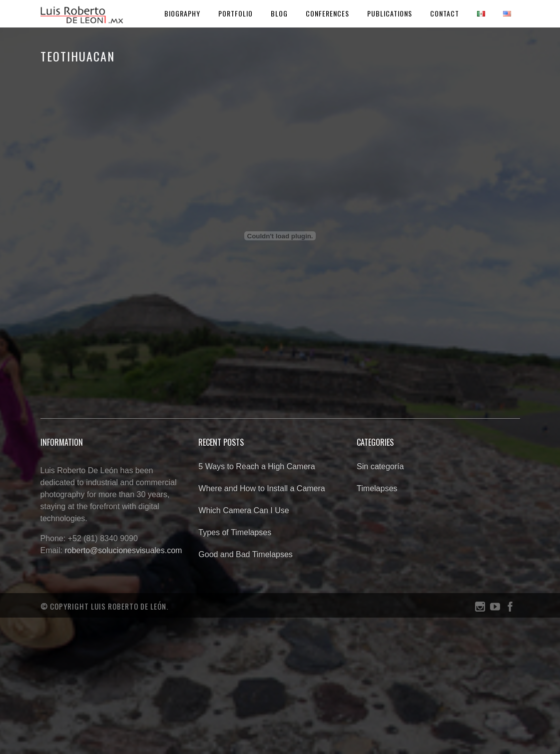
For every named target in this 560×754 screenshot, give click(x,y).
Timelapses (377, 488)
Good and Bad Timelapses (246, 554)
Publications (390, 13)
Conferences (327, 13)
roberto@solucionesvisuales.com (123, 550)
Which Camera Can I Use (244, 510)
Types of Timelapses (235, 532)
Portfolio (236, 13)
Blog (279, 13)
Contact (445, 13)
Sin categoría (380, 466)
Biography (182, 13)
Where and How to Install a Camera (262, 488)
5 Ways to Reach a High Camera (257, 466)
